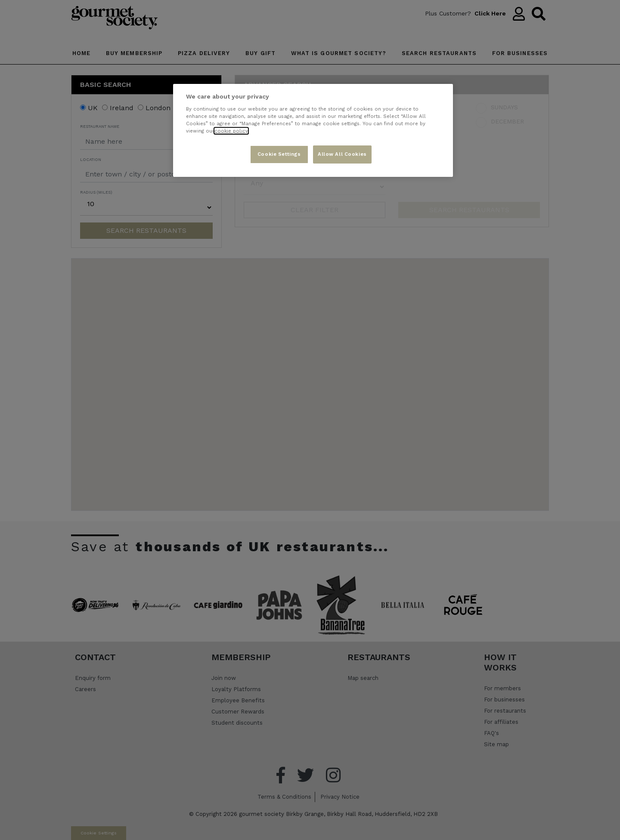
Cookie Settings (279, 154)
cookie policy (231, 131)
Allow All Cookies (342, 154)
